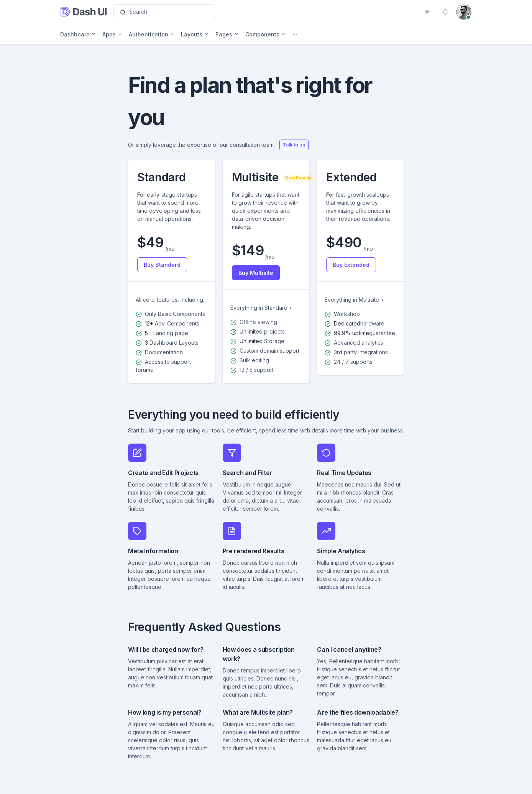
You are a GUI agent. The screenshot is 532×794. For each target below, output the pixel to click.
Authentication (149, 34)
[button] (445, 12)
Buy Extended (351, 265)
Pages (224, 34)
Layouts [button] (192, 34)
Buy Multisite (256, 273)
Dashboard (75, 34)
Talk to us (294, 145)
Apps (109, 34)
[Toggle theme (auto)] (427, 12)
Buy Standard (162, 265)
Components (262, 34)
